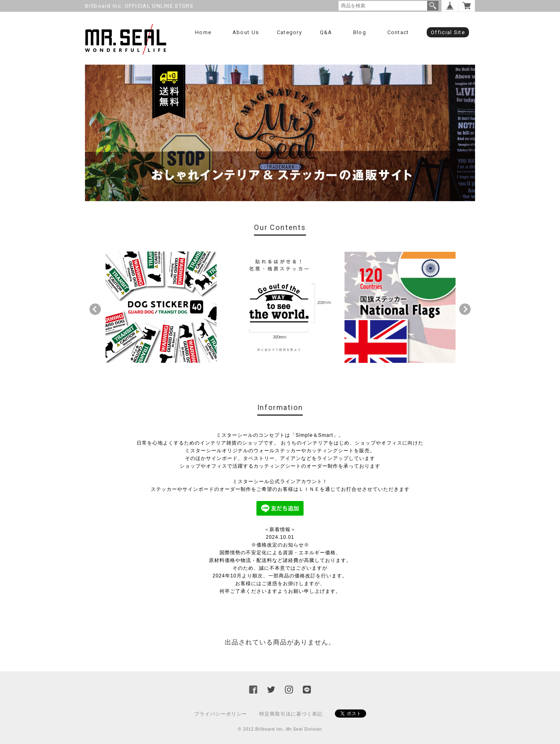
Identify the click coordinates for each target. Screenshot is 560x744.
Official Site (448, 32)
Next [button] (465, 309)
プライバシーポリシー (221, 714)
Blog (360, 32)
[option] (161, 307)
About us (246, 32)
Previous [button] (95, 309)
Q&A (326, 32)
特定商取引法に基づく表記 (291, 714)
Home (203, 32)
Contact (398, 32)
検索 (433, 6)
